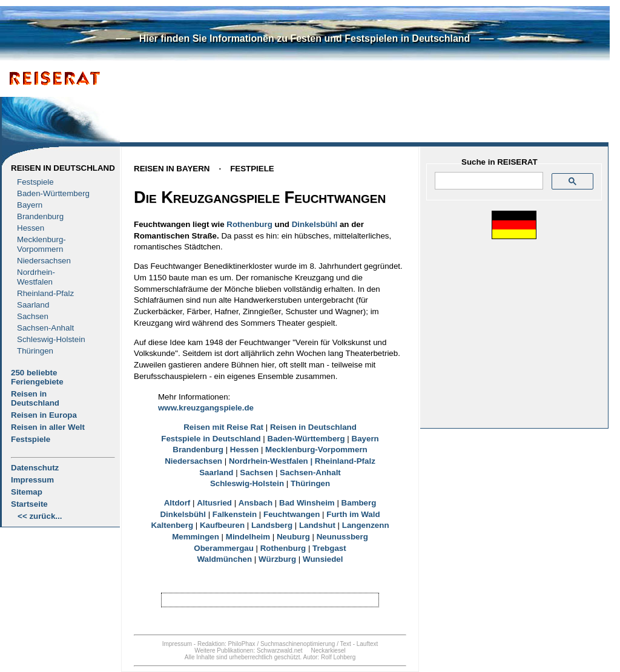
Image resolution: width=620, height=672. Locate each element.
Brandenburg (40, 216)
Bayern (30, 205)
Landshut (317, 525)
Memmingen (196, 537)
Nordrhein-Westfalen (36, 277)
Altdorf (177, 503)
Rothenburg (249, 224)
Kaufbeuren (222, 525)
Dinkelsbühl (315, 224)
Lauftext (368, 644)
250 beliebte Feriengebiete (37, 377)
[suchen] (488, 181)
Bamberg (359, 503)
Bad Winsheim (307, 503)
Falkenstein (235, 514)
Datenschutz (35, 468)
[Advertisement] (352, 107)
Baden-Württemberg (53, 193)
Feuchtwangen (292, 514)
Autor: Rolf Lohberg (329, 657)
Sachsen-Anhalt (45, 328)
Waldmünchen (225, 559)
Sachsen (33, 316)
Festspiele (35, 182)
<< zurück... (40, 516)
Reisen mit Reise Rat (223, 427)
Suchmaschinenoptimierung (298, 644)
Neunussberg (342, 537)
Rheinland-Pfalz (45, 293)
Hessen (31, 228)
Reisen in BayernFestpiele (204, 169)
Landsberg (272, 525)
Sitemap (27, 492)
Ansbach (256, 503)
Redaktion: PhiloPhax (226, 644)
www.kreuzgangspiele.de (206, 408)
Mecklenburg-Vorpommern (316, 450)
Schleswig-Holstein (51, 339)
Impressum (32, 480)
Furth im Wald (353, 514)
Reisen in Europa (44, 415)
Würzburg (277, 559)
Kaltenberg (172, 525)
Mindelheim (248, 537)
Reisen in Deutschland (63, 168)
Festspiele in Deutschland (211, 439)
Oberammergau (224, 548)
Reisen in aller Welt (48, 427)
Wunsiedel (323, 559)
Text (346, 644)
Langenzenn (366, 525)
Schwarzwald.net (280, 651)
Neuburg (293, 537)
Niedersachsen (44, 261)
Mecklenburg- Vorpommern (41, 244)
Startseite (29, 504)
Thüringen (35, 351)
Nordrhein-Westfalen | (272, 461)
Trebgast (329, 548)
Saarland (33, 305)
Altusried (214, 503)
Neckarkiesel (328, 651)
